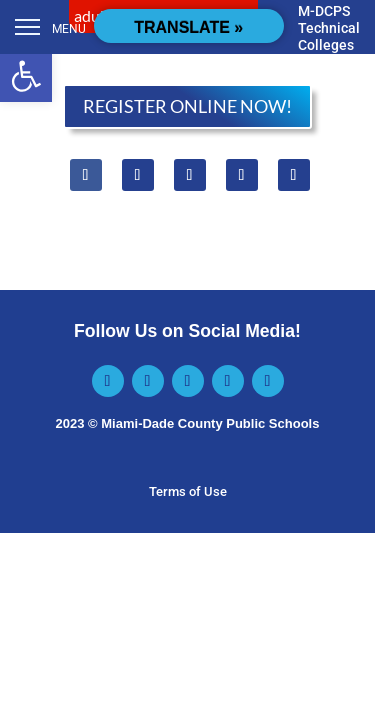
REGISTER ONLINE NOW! (187, 106)
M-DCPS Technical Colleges (329, 28)
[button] (26, 76)
